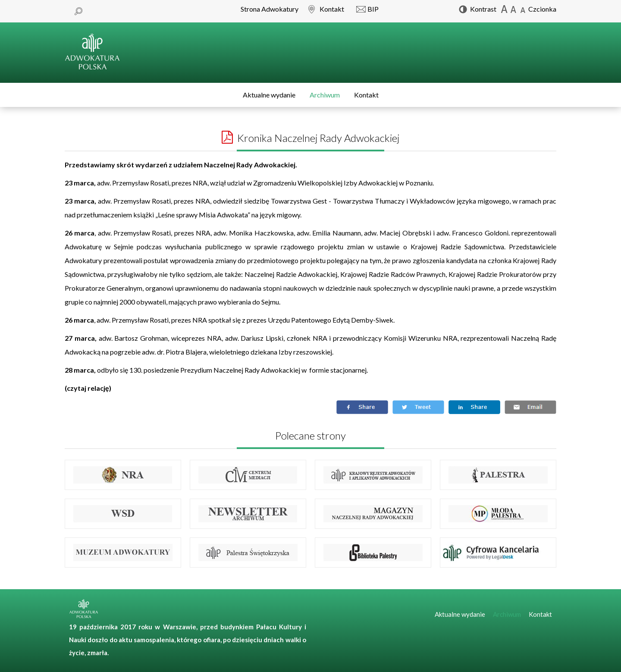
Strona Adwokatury (270, 9)
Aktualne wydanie (269, 95)
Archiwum (325, 95)
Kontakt (366, 95)
